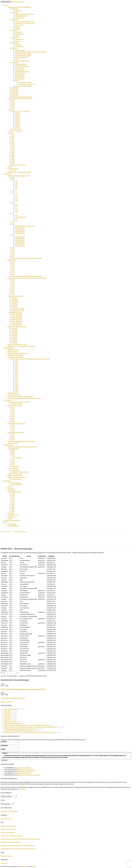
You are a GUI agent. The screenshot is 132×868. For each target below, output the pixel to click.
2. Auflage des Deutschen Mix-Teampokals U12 (18, 730)
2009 (13, 154)
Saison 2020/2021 (17, 321)
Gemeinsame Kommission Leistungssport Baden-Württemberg (20, 839)
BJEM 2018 (15, 88)
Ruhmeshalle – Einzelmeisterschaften (20, 172)
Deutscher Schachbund (8, 832)
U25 (16, 215)
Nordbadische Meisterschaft (16, 423)
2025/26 (18, 113)
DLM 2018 (14, 337)
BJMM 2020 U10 (20, 233)
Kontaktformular (13, 515)
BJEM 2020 (15, 48)
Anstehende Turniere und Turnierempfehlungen (23, 447)
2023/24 (18, 116)
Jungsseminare (16, 479)
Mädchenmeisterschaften (16, 357)
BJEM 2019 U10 (20, 68)
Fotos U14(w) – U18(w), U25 (27, 84)
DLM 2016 (14, 341)
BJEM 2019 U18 (20, 77)
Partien (17, 27)
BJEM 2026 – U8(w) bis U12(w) (26, 771)
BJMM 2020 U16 (20, 228)
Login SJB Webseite (7, 856)
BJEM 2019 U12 (20, 70)
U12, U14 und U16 (20, 217)
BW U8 (10, 167)
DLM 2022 (14, 330)
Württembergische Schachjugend (11, 842)
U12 (16, 186)
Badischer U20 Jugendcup (16, 296)
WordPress (23, 866)
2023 (13, 106)
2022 (13, 107)
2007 (13, 158)
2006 (13, 159)
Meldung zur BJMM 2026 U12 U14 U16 (29, 775)
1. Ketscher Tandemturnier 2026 (13, 698)
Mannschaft (8, 174)
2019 (13, 136)
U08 (16, 201)
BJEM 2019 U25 (20, 79)
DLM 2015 (14, 343)
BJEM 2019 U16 (20, 75)
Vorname (4, 741)
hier (19, 676)
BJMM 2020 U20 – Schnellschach (25, 226)
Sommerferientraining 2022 (20, 472)
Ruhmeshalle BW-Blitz (19, 165)
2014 (13, 145)
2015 (13, 143)
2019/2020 (15, 307)
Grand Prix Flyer (16, 129)
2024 (13, 104)
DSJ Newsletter (13, 393)
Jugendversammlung (14, 492)
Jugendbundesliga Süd (15, 312)
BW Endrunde (12, 260)
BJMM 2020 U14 (20, 229)
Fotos (17, 59)
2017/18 (18, 127)
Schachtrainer (16, 470)
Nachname (4, 745)
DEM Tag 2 (8, 720)
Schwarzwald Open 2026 (12, 723)
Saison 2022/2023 (17, 317)
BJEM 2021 (15, 43)
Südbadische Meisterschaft (16, 432)
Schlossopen (15, 466)
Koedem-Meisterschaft (15, 475)
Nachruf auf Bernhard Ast (23, 768)
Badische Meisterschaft (15, 405)
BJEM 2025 (15, 12)
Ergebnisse (19, 11)
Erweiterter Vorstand (14, 483)
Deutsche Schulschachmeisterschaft (19, 402)
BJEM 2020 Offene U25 (22, 57)
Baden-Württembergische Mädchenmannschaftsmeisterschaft (27, 278)
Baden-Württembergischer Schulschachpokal (22, 441)
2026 (13, 100)
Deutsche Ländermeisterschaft (17, 326)
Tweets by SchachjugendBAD (9, 811)
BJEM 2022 (15, 37)
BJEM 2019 (15, 63)
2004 (13, 163)
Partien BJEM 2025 (21, 16)
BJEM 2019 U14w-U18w (22, 72)
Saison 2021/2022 (17, 319)
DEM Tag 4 (8, 716)
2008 (13, 156)
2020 (13, 224)
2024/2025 (15, 300)
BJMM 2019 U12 (20, 242)
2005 (13, 161)
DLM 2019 (14, 335)
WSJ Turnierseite (17, 131)
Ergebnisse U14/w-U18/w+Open (25, 14)
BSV (5, 522)
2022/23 (18, 118)
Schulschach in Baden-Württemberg (12, 836)
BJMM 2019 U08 (20, 246)
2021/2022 (15, 305)
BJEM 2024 (15, 19)
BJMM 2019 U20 (20, 237)
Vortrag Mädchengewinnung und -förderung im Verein (24, 398)
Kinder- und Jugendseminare (17, 477)
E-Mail (3, 749)
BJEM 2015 (15, 93)
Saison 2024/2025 (17, 314)
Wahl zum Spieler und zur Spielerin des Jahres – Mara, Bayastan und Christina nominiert (31, 727)
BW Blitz (11, 133)
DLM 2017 (14, 339)
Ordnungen (11, 513)
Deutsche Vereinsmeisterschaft (17, 344)
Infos (10, 486)
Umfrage (18, 28)
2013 (13, 147)
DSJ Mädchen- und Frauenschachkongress (21, 396)
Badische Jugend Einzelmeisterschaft (19, 7)
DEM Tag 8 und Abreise (11, 709)
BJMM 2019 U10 (20, 244)
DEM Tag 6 (8, 713)
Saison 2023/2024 (17, 316)
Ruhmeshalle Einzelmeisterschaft (22, 97)
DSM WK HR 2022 (17, 404)
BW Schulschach (13, 443)
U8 (16, 190)
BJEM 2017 (15, 89)
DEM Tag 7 (8, 711)
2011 (13, 151)
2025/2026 (15, 298)
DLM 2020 (14, 334)
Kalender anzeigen (6, 702)
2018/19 (18, 125)
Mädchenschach (9, 348)
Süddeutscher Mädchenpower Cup (18, 353)
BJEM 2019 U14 (20, 73)
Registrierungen (20, 50)
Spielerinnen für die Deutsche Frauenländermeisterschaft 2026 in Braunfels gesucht (30, 732)
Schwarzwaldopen (13, 448)
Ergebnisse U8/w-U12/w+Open (25, 21)
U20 (16, 181)
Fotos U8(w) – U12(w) (25, 82)
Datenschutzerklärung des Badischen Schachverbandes (18, 845)
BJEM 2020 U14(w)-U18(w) (23, 55)
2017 (13, 140)
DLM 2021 (14, 332)
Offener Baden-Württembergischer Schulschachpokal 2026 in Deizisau (26, 725)
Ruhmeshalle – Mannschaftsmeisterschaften (22, 346)
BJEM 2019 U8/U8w (21, 64)
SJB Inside (7, 481)
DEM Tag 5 (8, 714)
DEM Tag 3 (8, 718)
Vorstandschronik (17, 484)
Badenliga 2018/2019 (18, 308)
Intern (10, 519)
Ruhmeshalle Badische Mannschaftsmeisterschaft (27, 258)
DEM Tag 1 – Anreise (10, 722)
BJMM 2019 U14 (20, 240)
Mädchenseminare (14, 350)
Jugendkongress (13, 168)
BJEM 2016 (15, 91)
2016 (13, 142)
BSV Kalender (12, 524)
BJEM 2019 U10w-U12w (22, 66)
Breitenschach (9, 445)
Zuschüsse (11, 488)
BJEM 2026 (15, 9)
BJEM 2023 (15, 30)
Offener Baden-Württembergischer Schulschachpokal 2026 (23, 689)
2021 (13, 134)
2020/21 (18, 122)
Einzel (6, 5)
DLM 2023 (14, 328)
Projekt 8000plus (13, 526)
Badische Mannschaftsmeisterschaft (19, 176)
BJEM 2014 (15, 95)
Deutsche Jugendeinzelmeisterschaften (20, 98)
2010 (13, 152)
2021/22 (18, 120)
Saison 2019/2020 (17, 323)
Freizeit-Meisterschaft (22, 61)
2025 (13, 102)
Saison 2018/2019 (17, 325)
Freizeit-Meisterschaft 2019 (24, 86)
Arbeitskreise (12, 490)
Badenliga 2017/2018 (18, 310)
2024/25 (18, 115)
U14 (16, 185)
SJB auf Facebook (6, 819)
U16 (16, 183)
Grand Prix (11, 109)
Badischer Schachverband (9, 826)
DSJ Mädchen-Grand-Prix (16, 355)
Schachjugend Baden (18, 2)
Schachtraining (13, 468)
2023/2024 (15, 301)
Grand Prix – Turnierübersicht (21, 111)
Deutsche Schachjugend (8, 829)
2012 (13, 149)
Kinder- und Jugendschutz (12, 520)
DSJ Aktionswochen (14, 395)
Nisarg (34, 866)
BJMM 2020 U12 (20, 231)
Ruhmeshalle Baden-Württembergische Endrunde (27, 276)
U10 (16, 188)
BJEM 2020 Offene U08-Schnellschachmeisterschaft (31, 52)
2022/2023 (15, 303)
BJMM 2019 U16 (20, 238)
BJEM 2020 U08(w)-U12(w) (23, 54)
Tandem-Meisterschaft (15, 474)
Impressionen (19, 18)
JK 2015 (14, 170)
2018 (13, 138)
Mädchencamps (13, 352)
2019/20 (18, 124)
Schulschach (8, 400)
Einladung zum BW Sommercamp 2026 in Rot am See (21, 729)
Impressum (11, 517)
